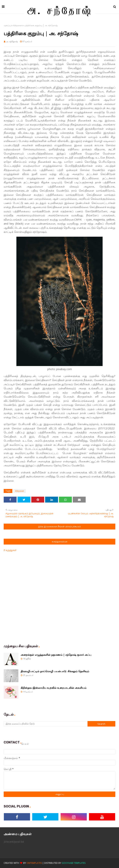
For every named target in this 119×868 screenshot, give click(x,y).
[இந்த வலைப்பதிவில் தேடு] (46, 724)
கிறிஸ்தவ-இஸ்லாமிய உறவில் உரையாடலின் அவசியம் (54, 688)
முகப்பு (7, 25)
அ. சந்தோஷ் (12, 41)
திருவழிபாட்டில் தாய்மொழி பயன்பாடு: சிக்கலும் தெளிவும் (55, 671)
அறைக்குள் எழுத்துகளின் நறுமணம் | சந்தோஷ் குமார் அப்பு (56, 655)
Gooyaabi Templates (74, 863)
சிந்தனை (17, 25)
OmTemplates (34, 863)
